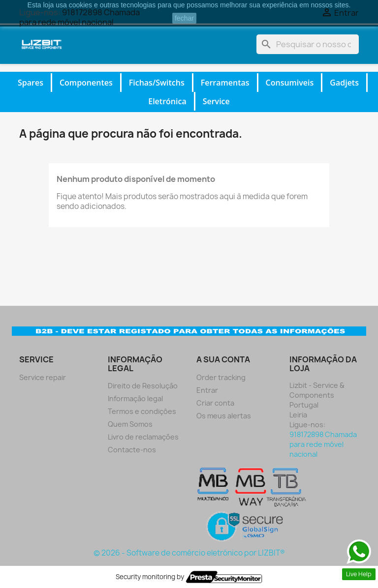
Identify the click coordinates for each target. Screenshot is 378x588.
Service (216, 101)
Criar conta (215, 403)
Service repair (43, 377)
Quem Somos (130, 424)
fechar (184, 18)
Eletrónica (167, 101)
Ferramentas (225, 83)
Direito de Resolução (143, 386)
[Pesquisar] (308, 44)
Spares (31, 83)
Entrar (207, 390)
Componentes (86, 83)
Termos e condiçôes (142, 411)
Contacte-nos (132, 450)
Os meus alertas (224, 416)
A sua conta (223, 359)
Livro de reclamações (143, 437)
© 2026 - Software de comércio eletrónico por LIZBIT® (189, 553)
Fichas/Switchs (157, 83)
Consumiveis (290, 83)
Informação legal (135, 398)
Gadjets (344, 83)
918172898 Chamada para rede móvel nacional (323, 444)
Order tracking (221, 377)
